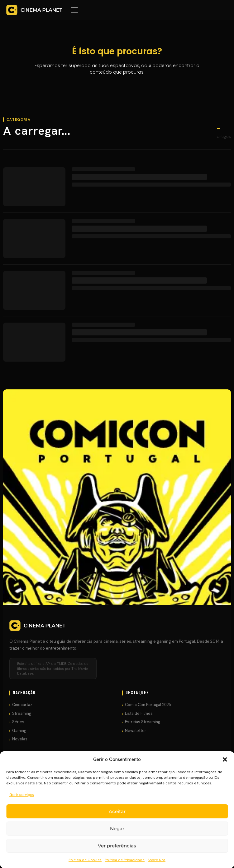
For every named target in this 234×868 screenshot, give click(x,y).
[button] (225, 759)
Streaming (21, 713)
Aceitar (117, 811)
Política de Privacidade (125, 860)
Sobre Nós (157, 860)
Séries (18, 722)
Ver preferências (117, 846)
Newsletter (136, 731)
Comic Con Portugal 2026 (148, 705)
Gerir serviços (22, 795)
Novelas (20, 739)
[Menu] (74, 10)
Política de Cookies (85, 860)
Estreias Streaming (142, 722)
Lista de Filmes (139, 713)
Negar (117, 829)
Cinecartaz (22, 705)
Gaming (19, 731)
